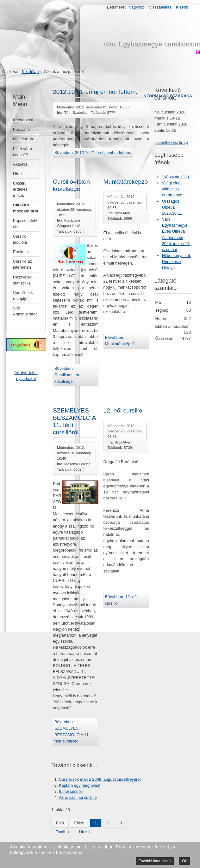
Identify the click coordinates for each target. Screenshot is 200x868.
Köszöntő (21, 129)
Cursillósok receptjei (23, 296)
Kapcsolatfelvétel (25, 223)
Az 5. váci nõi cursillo (78, 797)
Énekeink (21, 252)
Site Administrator (25, 311)
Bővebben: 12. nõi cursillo (121, 600)
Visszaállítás (160, 7)
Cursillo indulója (20, 239)
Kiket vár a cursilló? (22, 152)
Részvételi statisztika (22, 280)
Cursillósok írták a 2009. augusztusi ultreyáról (100, 779)
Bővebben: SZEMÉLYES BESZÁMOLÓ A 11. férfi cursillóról (72, 731)
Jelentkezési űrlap (172, 142)
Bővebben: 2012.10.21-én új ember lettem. (93, 153)
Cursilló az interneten (22, 264)
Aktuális (20, 164)
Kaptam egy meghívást (80, 785)
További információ (155, 861)
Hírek (18, 174)
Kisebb (182, 7)
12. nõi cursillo (123, 410)
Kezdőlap (30, 72)
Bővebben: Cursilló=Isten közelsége (67, 375)
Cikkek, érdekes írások (20, 189)
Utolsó (85, 832)
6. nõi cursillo (71, 791)
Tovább (62, 832)
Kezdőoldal (23, 120)
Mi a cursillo (24, 139)
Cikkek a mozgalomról (26, 208)
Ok (184, 861)
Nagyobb (137, 7)
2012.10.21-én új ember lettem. (95, 92)
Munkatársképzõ (126, 182)
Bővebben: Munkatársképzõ (120, 341)
